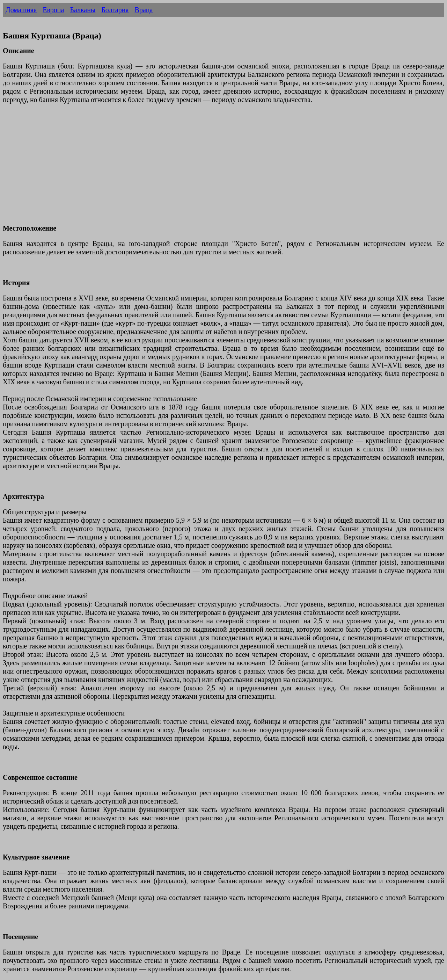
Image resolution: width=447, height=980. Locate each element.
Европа (53, 10)
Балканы (83, 10)
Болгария (115, 10)
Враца (144, 10)
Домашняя (21, 10)
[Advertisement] (212, 168)
